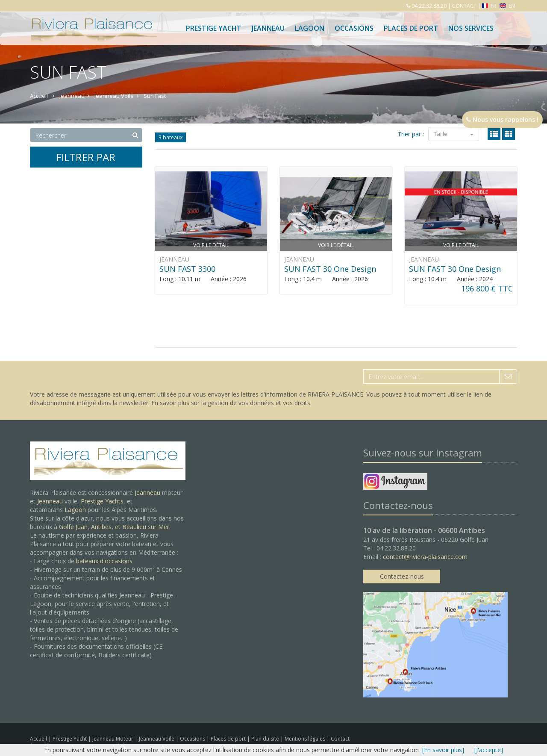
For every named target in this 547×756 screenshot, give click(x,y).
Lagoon (75, 510)
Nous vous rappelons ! (502, 119)
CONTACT (464, 6)
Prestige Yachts (102, 501)
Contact (340, 739)
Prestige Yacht (214, 28)
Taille (454, 134)
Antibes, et (107, 527)
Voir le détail (211, 245)
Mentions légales (306, 739)
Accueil (38, 739)
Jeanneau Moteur (113, 739)
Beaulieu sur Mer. (146, 527)
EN (507, 6)
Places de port (229, 739)
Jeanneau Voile (157, 739)
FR (490, 6)
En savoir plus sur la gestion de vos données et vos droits (231, 403)
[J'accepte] (489, 750)
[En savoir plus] (443, 750)
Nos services (471, 28)
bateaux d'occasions (104, 561)
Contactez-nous (402, 576)
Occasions (354, 28)
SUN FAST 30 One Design (330, 269)
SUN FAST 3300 (187, 269)
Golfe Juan (73, 527)
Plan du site (266, 739)
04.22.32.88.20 (428, 6)
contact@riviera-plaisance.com (425, 557)
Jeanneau (268, 28)
